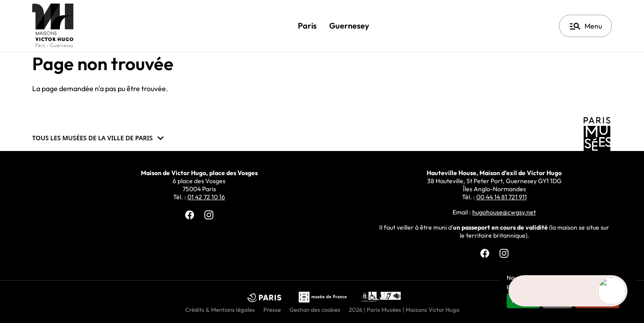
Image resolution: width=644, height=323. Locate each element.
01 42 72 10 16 (206, 197)
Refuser (557, 301)
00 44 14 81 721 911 (502, 197)
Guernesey (349, 26)
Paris (307, 26)
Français (519, 26)
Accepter (523, 301)
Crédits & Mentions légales (220, 310)
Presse (272, 310)
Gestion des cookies (315, 310)
